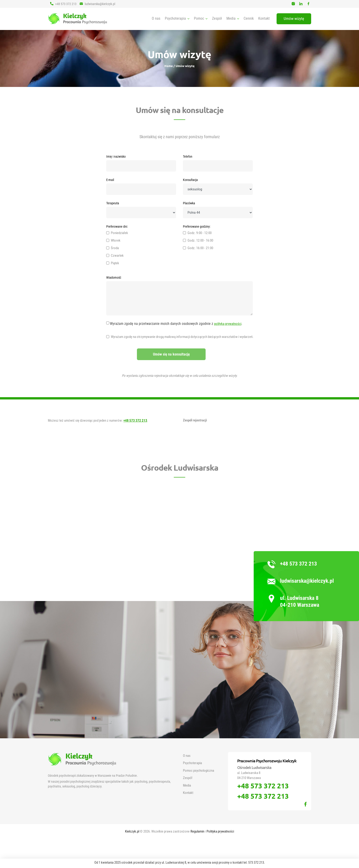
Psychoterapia (192, 763)
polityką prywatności (228, 324)
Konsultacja (190, 180)
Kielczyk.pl (132, 831)
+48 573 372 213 (63, 4)
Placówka (189, 203)
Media (187, 785)
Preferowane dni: (117, 226)
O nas (156, 18)
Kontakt (264, 18)
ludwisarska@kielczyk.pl (97, 4)
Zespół (217, 18)
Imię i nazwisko (116, 156)
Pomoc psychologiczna (199, 771)
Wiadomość (114, 278)
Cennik (249, 18)
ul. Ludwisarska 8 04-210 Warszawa (300, 601)
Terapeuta (113, 203)
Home (169, 66)
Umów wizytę (294, 19)
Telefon (188, 156)
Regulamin (198, 831)
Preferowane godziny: (197, 226)
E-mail (110, 180)
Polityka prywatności (220, 831)
